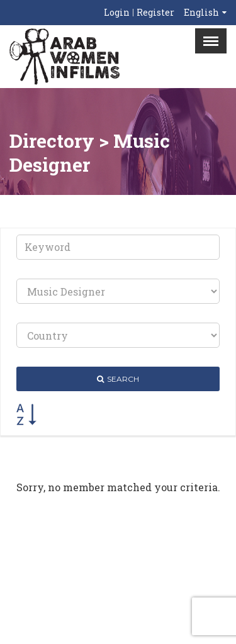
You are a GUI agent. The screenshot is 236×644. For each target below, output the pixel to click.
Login (117, 13)
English (201, 12)
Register (155, 13)
